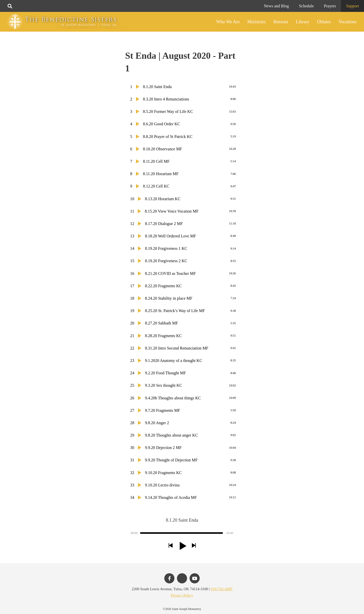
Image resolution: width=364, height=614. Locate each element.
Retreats (281, 22)
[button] (170, 546)
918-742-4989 (222, 589)
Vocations (347, 22)
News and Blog (276, 6)
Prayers (330, 6)
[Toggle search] (10, 6)
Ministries (256, 22)
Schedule (306, 6)
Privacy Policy (182, 595)
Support (352, 6)
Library (303, 22)
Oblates (324, 22)
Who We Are (228, 22)
